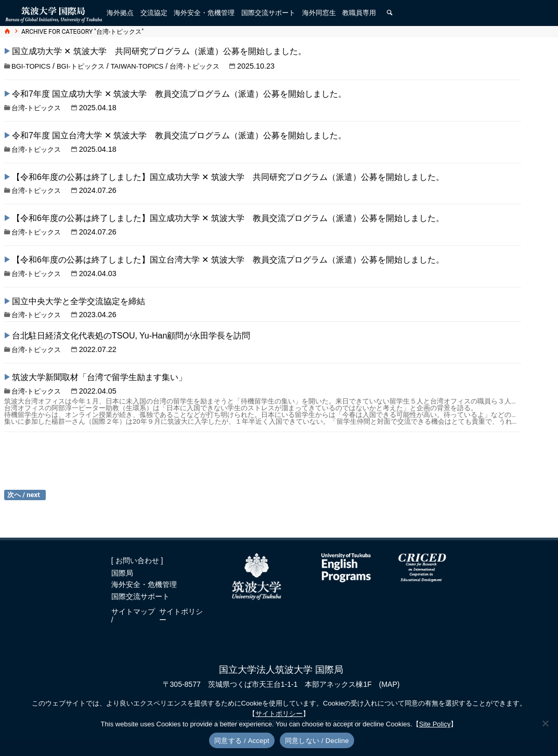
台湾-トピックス (194, 66)
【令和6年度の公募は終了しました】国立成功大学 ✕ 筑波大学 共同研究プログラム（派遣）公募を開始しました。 (228, 177)
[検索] (390, 13)
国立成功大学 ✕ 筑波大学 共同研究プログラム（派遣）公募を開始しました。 (159, 51)
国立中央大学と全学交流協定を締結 (79, 301)
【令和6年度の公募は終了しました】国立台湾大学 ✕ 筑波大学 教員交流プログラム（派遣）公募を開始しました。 (228, 260)
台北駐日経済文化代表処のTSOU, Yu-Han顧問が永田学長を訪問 (131, 336)
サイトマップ (133, 611)
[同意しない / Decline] (545, 723)
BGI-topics (31, 66)
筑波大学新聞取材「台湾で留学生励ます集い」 (99, 377)
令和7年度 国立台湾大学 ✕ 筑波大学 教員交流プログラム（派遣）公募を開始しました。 (179, 135)
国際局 (122, 573)
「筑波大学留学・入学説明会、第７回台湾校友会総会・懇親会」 (144, 446)
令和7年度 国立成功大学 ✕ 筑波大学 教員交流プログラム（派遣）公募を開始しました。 (179, 94)
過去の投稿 (25, 495)
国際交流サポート (140, 596)
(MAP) (390, 684)
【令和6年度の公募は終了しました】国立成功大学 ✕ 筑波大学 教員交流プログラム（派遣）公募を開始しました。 (228, 218)
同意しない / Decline (317, 741)
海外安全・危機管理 (144, 584)
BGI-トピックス (81, 66)
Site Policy (435, 724)
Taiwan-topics (137, 66)
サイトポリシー (181, 615)
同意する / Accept (242, 741)
